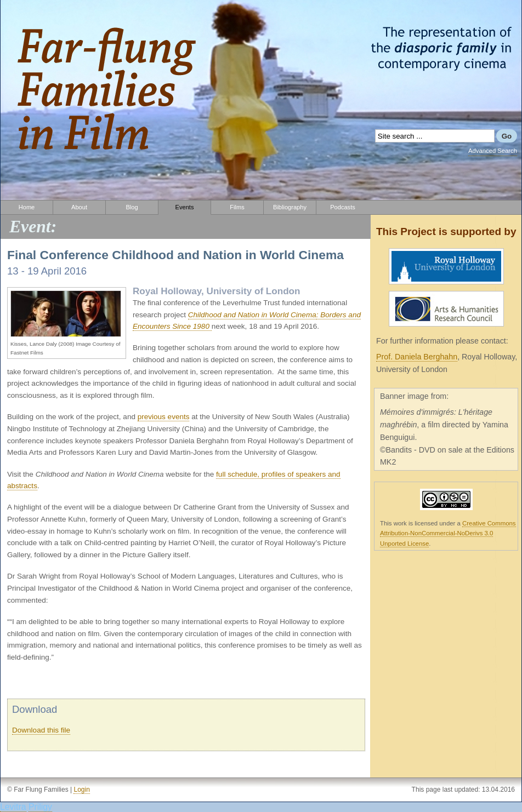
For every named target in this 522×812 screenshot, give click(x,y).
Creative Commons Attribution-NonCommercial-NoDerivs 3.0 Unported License (448, 533)
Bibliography (290, 207)
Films (237, 207)
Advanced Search (493, 151)
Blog (132, 207)
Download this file (41, 730)
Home (27, 207)
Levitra (13, 807)
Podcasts (343, 207)
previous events (164, 417)
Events (185, 207)
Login (81, 790)
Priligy (40, 807)
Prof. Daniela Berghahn (417, 357)
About (79, 207)
